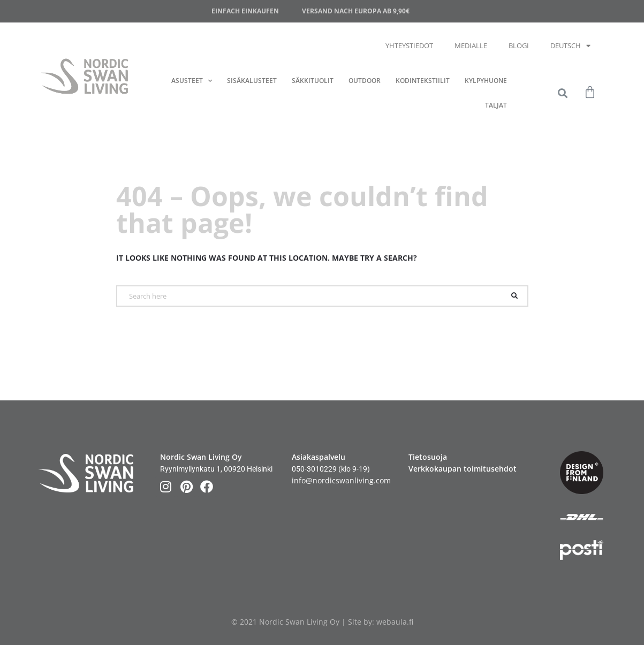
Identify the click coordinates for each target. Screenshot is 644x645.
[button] (562, 93)
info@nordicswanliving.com (341, 480)
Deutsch (570, 46)
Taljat (496, 105)
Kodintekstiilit (423, 81)
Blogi (519, 45)
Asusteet (192, 81)
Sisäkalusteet (252, 81)
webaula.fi (395, 622)
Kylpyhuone (486, 81)
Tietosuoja (428, 457)
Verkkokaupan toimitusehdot (463, 469)
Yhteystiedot (409, 45)
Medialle (471, 45)
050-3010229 (314, 469)
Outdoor (365, 81)
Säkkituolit (313, 81)
